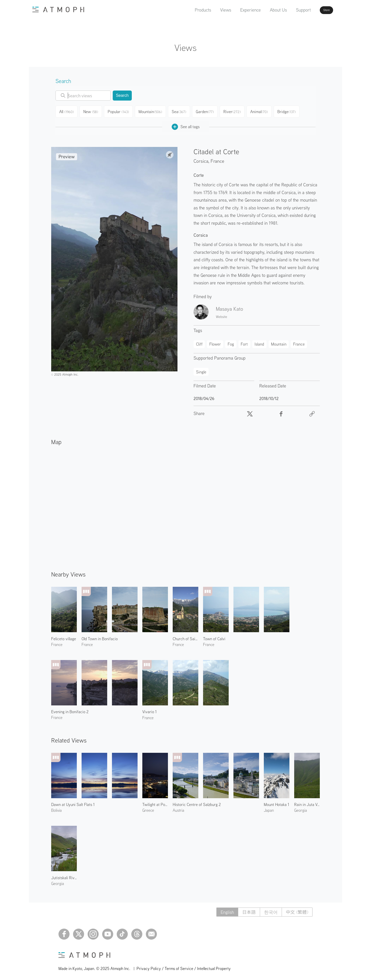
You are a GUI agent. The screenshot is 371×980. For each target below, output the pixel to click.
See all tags (186, 125)
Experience (236, 10)
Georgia (301, 808)
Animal (264, 111)
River (237, 111)
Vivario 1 (149, 710)
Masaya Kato (229, 307)
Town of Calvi (214, 637)
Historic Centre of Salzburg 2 (197, 802)
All (67, 111)
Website (222, 315)
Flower (215, 342)
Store (318, 10)
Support (289, 10)
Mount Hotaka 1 (276, 802)
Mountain (153, 111)
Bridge (292, 111)
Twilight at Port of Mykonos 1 (155, 802)
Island (259, 342)
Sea (182, 111)
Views (211, 10)
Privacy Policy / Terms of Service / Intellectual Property (184, 966)
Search (122, 95)
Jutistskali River (64, 876)
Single (201, 370)
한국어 (271, 910)
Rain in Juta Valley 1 (307, 802)
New (93, 111)
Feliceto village (64, 637)
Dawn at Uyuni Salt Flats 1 (73, 802)
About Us (264, 10)
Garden (209, 111)
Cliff (199, 342)
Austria (178, 808)
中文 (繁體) (297, 910)
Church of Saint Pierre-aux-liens (185, 637)
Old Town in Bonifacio (100, 637)
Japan (269, 808)
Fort (244, 342)
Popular (121, 111)
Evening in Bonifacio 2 (70, 710)
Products (189, 10)
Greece (148, 808)
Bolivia (56, 808)
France (217, 159)
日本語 (249, 910)
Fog (231, 342)
